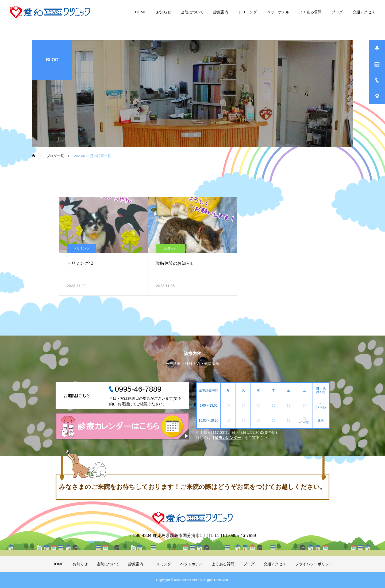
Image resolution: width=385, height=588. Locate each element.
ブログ (337, 12)
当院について (192, 12)
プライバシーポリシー (314, 564)
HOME (141, 12)
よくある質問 (310, 12)
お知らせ (164, 12)
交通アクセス (364, 12)
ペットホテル (278, 12)
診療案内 (221, 12)
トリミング (248, 12)
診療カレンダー (228, 438)
